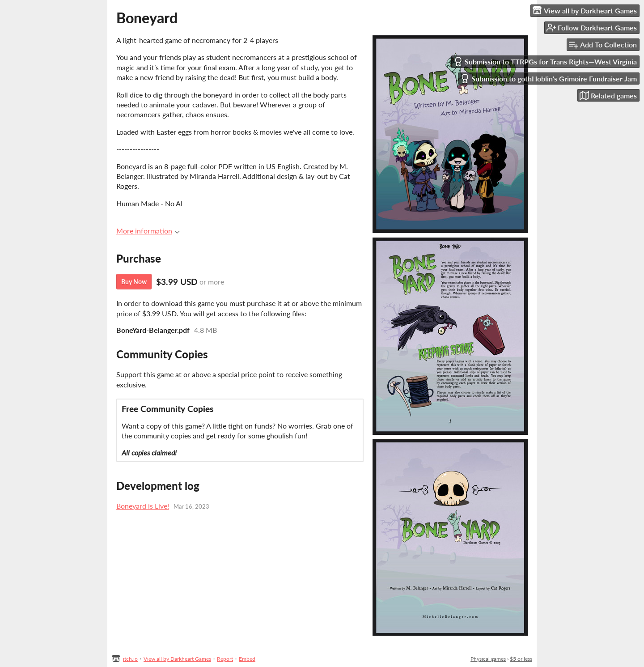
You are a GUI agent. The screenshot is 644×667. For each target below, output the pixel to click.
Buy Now (134, 282)
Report (225, 659)
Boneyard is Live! (143, 506)
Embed (247, 659)
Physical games (488, 659)
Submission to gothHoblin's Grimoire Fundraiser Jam (549, 79)
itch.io (130, 659)
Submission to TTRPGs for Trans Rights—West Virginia (545, 62)
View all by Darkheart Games (177, 659)
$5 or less (521, 659)
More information (148, 231)
